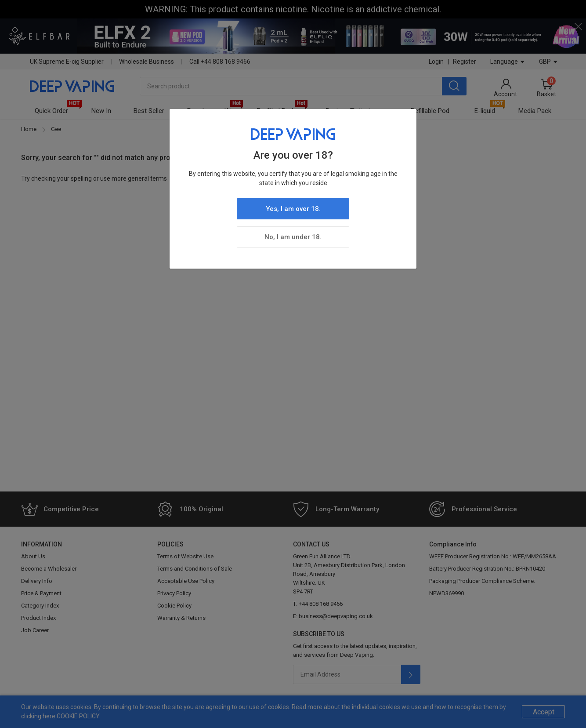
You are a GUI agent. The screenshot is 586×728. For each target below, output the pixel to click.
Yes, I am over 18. (293, 209)
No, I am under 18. (293, 237)
